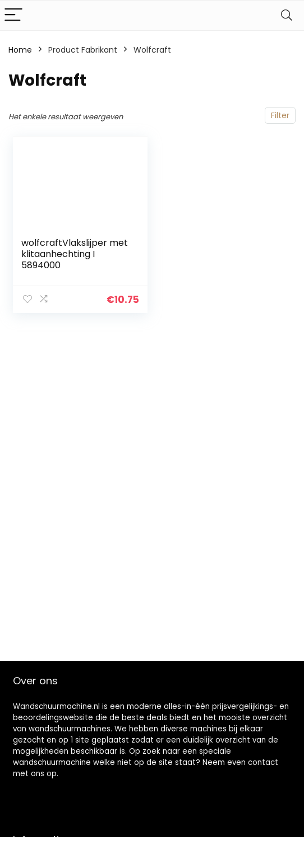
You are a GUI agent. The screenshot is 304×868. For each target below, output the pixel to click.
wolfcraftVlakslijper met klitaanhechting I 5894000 (75, 254)
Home (20, 50)
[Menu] (13, 15)
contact (263, 762)
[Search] (287, 15)
